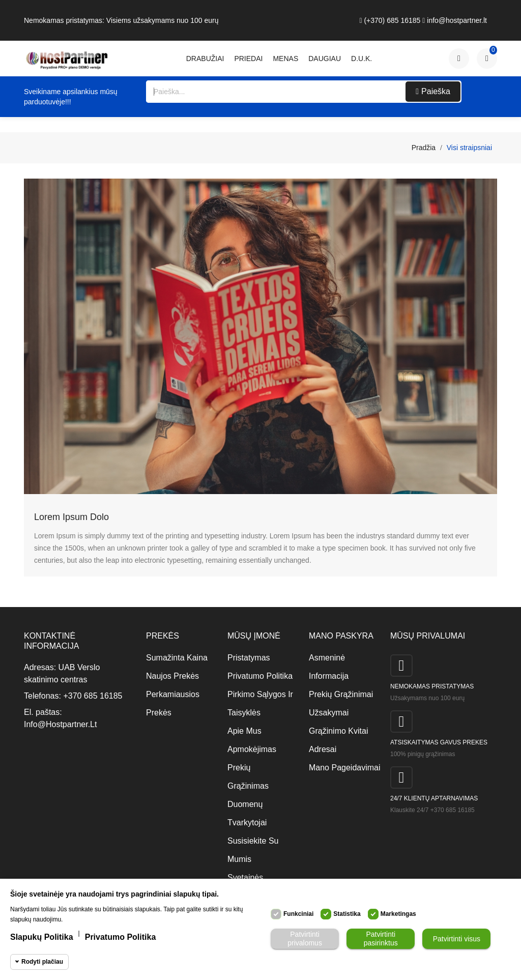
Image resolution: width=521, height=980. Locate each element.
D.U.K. (361, 59)
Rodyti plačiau (42, 962)
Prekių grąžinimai (341, 694)
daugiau (325, 59)
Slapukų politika (42, 937)
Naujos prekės (172, 676)
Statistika (347, 914)
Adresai (323, 749)
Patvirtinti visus (457, 939)
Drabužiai (205, 59)
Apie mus (244, 731)
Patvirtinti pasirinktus (381, 939)
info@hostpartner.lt (455, 20)
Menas (285, 59)
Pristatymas (249, 658)
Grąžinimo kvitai (338, 731)
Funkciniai (298, 914)
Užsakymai (329, 713)
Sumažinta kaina (177, 658)
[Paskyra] (459, 59)
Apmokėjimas (252, 749)
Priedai (248, 59)
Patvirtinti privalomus (305, 939)
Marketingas (398, 914)
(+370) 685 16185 (390, 20)
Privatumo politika (260, 676)
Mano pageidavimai (342, 768)
